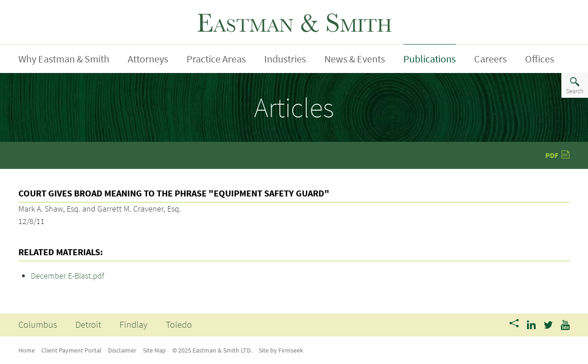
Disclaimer (122, 350)
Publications (430, 59)
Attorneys (148, 59)
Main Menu (44, 11)
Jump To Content (55, 11)
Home (27, 350)
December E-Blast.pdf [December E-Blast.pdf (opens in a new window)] (68, 276)
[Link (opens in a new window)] (531, 324)
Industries (285, 59)
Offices (540, 59)
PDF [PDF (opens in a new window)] (552, 155)
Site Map (154, 350)
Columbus (38, 324)
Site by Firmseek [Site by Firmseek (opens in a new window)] (281, 350)
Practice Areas (216, 59)
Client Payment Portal (71, 350)
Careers (490, 59)
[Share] (514, 324)
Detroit (88, 324)
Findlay (133, 324)
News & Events (355, 59)
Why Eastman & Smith (64, 59)
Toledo (179, 324)
